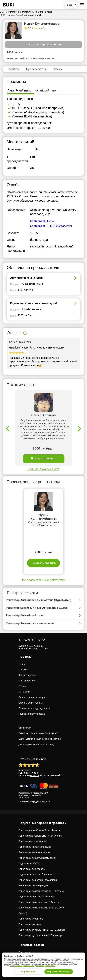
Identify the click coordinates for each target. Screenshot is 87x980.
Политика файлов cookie (32, 714)
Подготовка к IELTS (29, 863)
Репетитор (24, 952)
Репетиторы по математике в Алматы (39, 902)
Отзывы (23, 686)
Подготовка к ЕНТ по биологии (35, 874)
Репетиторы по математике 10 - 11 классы (41, 891)
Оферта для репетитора (32, 697)
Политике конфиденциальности (22, 966)
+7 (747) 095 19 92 (32, 640)
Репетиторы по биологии (32, 869)
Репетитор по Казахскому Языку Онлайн (40, 836)
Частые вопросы (28, 681)
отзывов (35, 775)
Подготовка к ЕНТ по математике (36, 897)
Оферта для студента (30, 703)
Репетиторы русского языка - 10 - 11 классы (42, 930)
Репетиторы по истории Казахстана (38, 880)
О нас (22, 664)
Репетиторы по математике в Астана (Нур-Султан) (42, 910)
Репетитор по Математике (33, 841)
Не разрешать (29, 972)
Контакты (24, 670)
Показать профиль (43, 459)
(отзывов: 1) (39, 28)
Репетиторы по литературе (33, 886)
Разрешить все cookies (59, 972)
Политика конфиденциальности (36, 708)
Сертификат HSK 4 (42, 221)
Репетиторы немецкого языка (34, 852)
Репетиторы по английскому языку (37, 858)
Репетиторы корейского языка (35, 847)
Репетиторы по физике (31, 919)
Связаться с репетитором (44, 44)
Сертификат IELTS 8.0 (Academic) (51, 226)
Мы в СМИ (24, 692)
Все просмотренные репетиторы (43, 580)
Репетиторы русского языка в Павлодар (40, 935)
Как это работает (28, 675)
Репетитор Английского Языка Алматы (39, 830)
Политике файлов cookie (46, 966)
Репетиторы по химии (30, 924)
